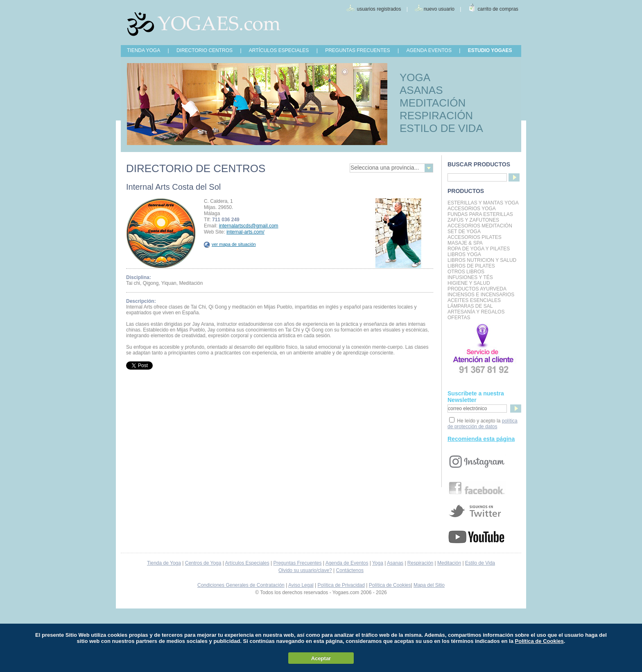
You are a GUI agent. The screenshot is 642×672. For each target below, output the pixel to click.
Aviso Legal (301, 585)
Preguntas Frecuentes (297, 563)
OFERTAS (459, 318)
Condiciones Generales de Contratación (241, 585)
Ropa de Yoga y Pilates (479, 249)
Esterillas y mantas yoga (483, 203)
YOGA (415, 77)
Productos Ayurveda (477, 289)
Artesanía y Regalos (476, 312)
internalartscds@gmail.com (249, 226)
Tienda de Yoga (164, 563)
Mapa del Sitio (429, 585)
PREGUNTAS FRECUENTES (357, 50)
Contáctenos (350, 570)
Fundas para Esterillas (480, 214)
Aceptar (321, 658)
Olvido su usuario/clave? (305, 570)
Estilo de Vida (480, 563)
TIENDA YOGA (144, 50)
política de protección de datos (483, 424)
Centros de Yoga (203, 563)
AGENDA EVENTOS (429, 50)
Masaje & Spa (465, 243)
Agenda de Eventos (347, 563)
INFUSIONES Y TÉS (470, 277)
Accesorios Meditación (480, 226)
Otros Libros (466, 272)
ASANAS (421, 90)
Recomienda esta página (481, 439)
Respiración (420, 563)
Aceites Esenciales (474, 300)
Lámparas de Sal (470, 306)
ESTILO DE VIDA (441, 128)
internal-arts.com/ (245, 232)
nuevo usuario (439, 9)
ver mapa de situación (230, 244)
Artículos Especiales (247, 563)
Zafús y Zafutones (473, 220)
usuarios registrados (379, 9)
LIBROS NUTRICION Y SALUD (482, 260)
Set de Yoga (464, 232)
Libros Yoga (464, 254)
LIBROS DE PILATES (471, 266)
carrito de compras (498, 9)
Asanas (395, 563)
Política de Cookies (390, 585)
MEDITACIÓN (433, 103)
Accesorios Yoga (472, 209)
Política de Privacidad (341, 585)
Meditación (449, 563)
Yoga (378, 563)
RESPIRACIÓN (436, 116)
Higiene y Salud (469, 283)
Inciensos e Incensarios (481, 295)
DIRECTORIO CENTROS (205, 50)
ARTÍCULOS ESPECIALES (279, 50)
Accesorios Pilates (475, 237)
